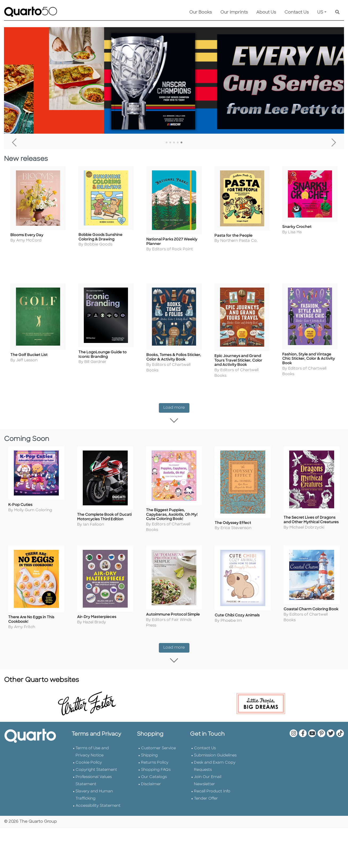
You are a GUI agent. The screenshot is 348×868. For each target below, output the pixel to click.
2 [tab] (170, 143)
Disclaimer (151, 764)
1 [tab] (167, 143)
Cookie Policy (89, 743)
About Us (266, 13)
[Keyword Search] (337, 13)
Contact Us (297, 13)
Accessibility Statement (98, 786)
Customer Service (158, 728)
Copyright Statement (96, 750)
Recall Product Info (212, 771)
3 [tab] (174, 143)
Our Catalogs (154, 757)
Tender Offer (206, 779)
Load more (176, 404)
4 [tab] (178, 143)
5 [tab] (181, 143)
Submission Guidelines (215, 736)
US (320, 13)
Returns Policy (155, 743)
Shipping (149, 736)
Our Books (200, 13)
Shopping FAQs (156, 750)
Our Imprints (234, 13)
